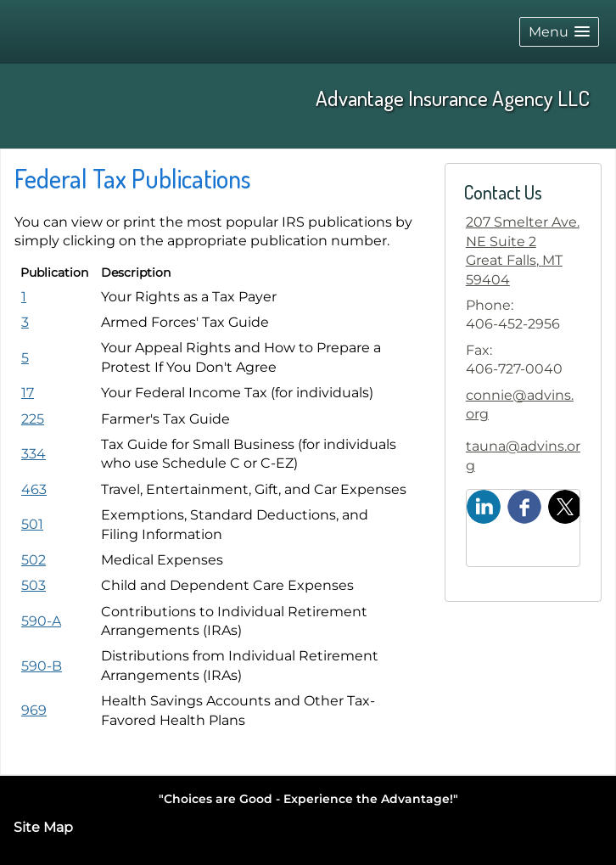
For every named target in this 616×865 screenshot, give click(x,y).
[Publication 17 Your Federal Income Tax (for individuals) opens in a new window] (28, 393)
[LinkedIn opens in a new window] (484, 506)
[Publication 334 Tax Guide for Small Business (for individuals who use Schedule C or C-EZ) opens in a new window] (34, 454)
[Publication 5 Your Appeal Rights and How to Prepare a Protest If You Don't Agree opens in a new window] (25, 358)
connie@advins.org (520, 404)
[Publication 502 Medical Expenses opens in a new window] (34, 560)
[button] (559, 32)
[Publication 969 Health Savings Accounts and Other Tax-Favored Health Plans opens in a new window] (34, 710)
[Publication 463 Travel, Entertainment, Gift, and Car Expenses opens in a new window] (34, 489)
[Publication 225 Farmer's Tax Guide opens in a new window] (33, 419)
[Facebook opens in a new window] (524, 506)
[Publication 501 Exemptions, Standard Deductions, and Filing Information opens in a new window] (32, 524)
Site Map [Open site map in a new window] (43, 827)
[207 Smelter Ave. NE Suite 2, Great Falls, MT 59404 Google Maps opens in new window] (523, 251)
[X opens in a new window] (565, 506)
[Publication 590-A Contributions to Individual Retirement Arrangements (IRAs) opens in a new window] (41, 621)
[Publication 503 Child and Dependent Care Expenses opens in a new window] (34, 585)
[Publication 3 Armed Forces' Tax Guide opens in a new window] (25, 322)
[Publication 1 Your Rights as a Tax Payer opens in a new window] (24, 297)
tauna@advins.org (523, 455)
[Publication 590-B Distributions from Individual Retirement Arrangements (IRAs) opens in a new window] (42, 666)
